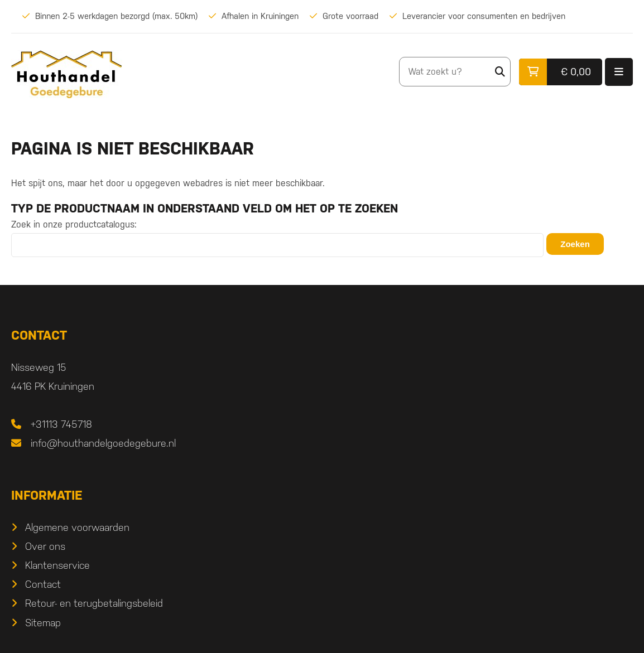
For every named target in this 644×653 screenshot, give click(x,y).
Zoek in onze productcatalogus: (74, 227)
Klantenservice (368, 410)
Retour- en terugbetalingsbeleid (405, 449)
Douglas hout (54, 554)
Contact (354, 430)
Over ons (356, 391)
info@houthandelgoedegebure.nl (103, 449)
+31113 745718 (61, 430)
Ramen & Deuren (378, 554)
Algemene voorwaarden (388, 372)
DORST (388, 632)
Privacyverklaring (266, 632)
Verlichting (48, 574)
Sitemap (354, 468)
